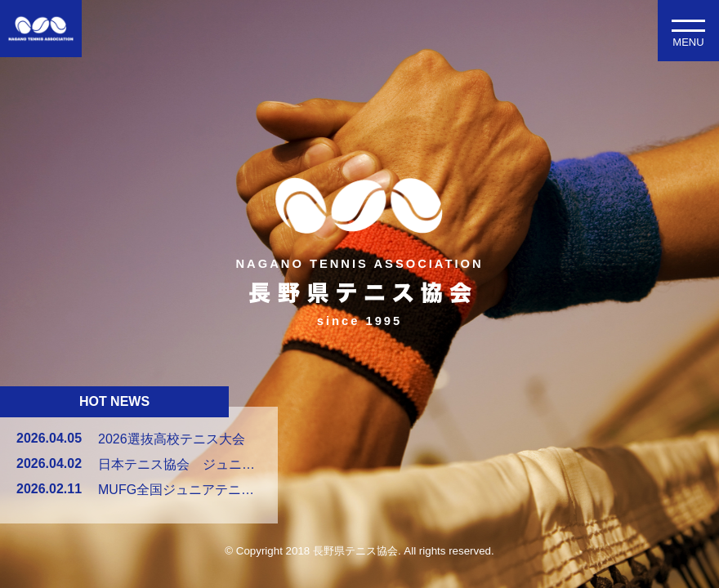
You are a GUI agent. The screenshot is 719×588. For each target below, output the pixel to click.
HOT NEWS (114, 401)
